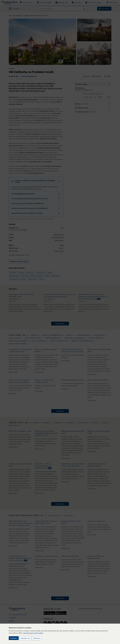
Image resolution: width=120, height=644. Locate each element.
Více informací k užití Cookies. (33, 633)
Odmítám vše (25, 638)
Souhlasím (14, 638)
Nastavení (37, 638)
